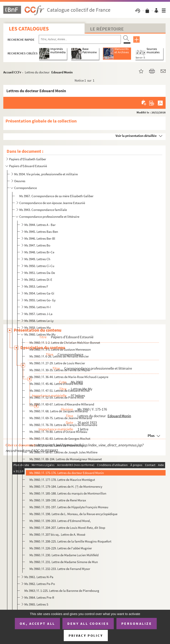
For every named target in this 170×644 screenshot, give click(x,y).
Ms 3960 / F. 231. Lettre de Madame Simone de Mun (64, 562)
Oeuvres (20, 181)
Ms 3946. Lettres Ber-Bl (40, 238)
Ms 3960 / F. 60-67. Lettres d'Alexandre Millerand (62, 404)
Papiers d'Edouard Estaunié (28, 166)
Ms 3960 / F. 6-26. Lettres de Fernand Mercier (59, 356)
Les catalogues (29, 29)
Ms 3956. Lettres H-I (38, 307)
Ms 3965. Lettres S (36, 604)
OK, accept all (37, 623)
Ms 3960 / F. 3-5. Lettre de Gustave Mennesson (60, 349)
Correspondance (25, 188)
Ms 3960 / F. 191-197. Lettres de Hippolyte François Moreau (69, 507)
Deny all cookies (88, 623)
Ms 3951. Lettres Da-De (40, 273)
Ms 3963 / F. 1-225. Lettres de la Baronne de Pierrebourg (62, 591)
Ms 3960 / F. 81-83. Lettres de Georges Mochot (60, 439)
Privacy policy (86, 635)
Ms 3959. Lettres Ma (38, 328)
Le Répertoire (107, 29)
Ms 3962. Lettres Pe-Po (40, 584)
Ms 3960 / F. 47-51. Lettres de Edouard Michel (60, 391)
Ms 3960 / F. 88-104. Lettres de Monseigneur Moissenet (66, 459)
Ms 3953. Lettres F (36, 286)
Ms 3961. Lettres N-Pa (39, 577)
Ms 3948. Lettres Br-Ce (39, 252)
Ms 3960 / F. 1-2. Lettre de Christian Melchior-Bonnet (65, 343)
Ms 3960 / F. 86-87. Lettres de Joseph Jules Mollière (63, 452)
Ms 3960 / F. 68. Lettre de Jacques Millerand (59, 411)
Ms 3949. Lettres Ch (37, 259)
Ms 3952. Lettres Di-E (38, 280)
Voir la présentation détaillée (136, 136)
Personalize (137, 623)
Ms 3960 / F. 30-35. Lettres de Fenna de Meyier (60, 370)
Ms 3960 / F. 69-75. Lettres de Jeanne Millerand (61, 418)
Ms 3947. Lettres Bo (37, 245)
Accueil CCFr (12, 72)
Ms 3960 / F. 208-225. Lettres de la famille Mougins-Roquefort (70, 541)
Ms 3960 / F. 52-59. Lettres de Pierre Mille (57, 397)
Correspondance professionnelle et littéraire (49, 217)
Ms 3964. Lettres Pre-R (39, 597)
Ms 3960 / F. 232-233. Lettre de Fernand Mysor (60, 569)
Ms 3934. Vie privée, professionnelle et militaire (46, 174)
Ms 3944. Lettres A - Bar (40, 225)
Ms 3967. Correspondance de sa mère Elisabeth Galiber (56, 196)
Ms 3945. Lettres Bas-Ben (41, 232)
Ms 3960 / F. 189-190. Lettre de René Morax (58, 500)
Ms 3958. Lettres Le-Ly (39, 321)
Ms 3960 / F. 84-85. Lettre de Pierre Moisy (57, 445)
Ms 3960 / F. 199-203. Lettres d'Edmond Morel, (60, 521)
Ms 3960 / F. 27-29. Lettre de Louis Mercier (57, 363)
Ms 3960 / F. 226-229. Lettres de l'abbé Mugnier (61, 548)
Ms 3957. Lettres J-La (38, 314)
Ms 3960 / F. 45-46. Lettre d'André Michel (56, 384)
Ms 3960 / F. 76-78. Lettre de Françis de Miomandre (63, 425)
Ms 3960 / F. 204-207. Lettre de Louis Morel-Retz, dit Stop (67, 528)
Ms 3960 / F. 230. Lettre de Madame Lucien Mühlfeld (64, 555)
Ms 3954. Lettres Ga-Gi (39, 293)
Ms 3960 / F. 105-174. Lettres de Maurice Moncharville (65, 466)
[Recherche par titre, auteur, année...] (80, 39)
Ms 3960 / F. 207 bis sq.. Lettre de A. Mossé (57, 534)
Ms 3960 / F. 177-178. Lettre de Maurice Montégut (62, 480)
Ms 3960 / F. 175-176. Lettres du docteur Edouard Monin (67, 473)
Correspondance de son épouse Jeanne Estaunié (52, 203)
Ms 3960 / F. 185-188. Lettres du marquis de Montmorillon (68, 493)
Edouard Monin (62, 72)
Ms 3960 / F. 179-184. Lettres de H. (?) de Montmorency (66, 486)
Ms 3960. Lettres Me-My (40, 334)
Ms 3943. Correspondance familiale (43, 210)
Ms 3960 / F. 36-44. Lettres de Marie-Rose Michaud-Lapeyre (69, 377)
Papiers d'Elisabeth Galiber (28, 159)
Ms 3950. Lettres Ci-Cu (39, 266)
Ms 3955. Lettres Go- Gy (40, 300)
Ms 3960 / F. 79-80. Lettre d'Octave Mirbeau (58, 432)
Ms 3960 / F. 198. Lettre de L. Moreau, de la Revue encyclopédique (73, 514)
